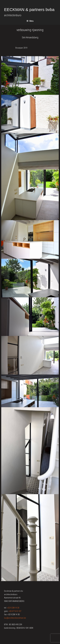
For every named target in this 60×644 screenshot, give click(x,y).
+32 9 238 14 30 (13, 608)
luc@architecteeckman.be (15, 618)
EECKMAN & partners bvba (29, 10)
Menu (30, 21)
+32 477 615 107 (15, 611)
